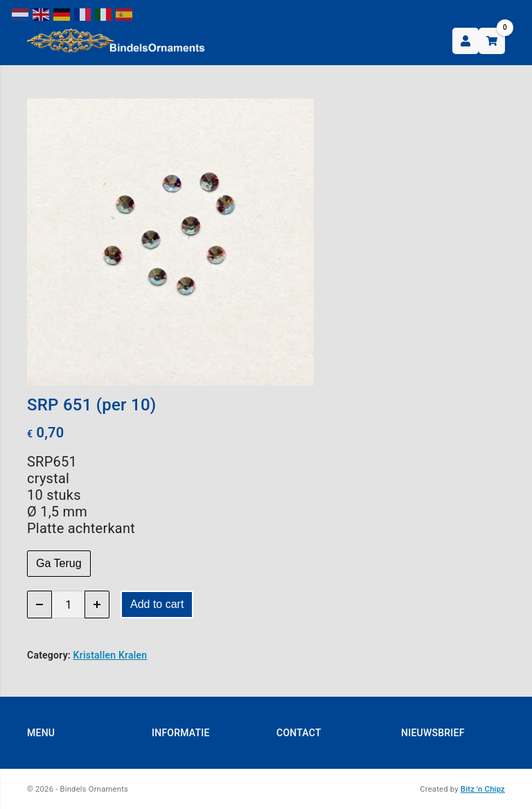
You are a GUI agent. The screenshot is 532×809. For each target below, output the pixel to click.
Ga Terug (59, 563)
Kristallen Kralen (110, 655)
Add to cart (157, 604)
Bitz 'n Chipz (483, 789)
